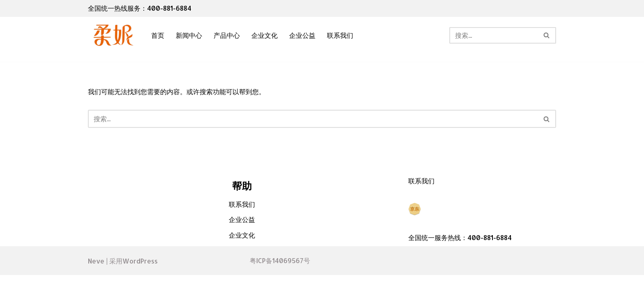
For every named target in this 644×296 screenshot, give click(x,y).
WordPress (140, 281)
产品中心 (227, 36)
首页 (158, 36)
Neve (96, 281)
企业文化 (264, 36)
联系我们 (340, 36)
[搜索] (493, 35)
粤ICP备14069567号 (280, 282)
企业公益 (302, 36)
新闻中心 (189, 36)
